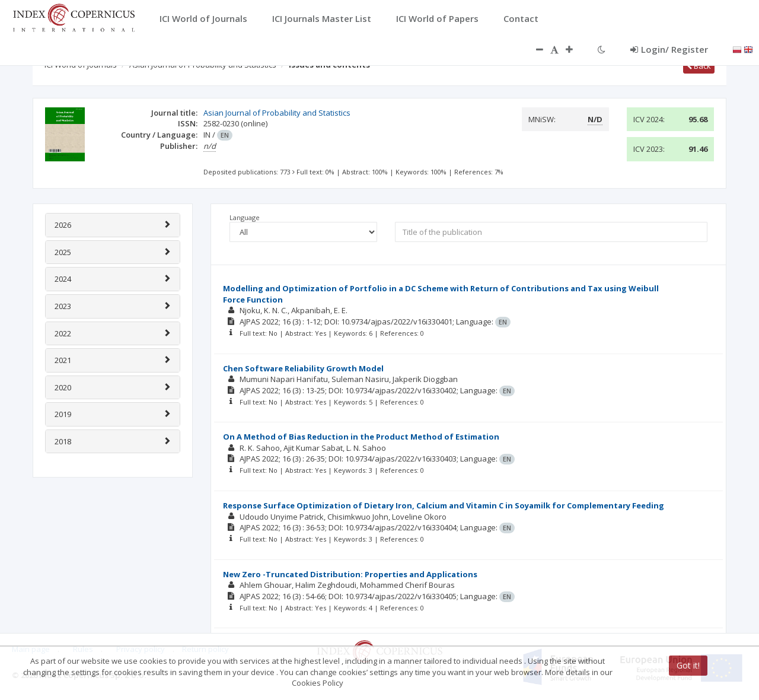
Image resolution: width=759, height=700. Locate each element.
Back (699, 66)
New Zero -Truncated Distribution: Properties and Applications (350, 574)
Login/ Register (669, 49)
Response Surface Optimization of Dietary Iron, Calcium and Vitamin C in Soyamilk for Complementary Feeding (444, 505)
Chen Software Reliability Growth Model (303, 368)
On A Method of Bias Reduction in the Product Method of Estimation (361, 437)
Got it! (688, 665)
